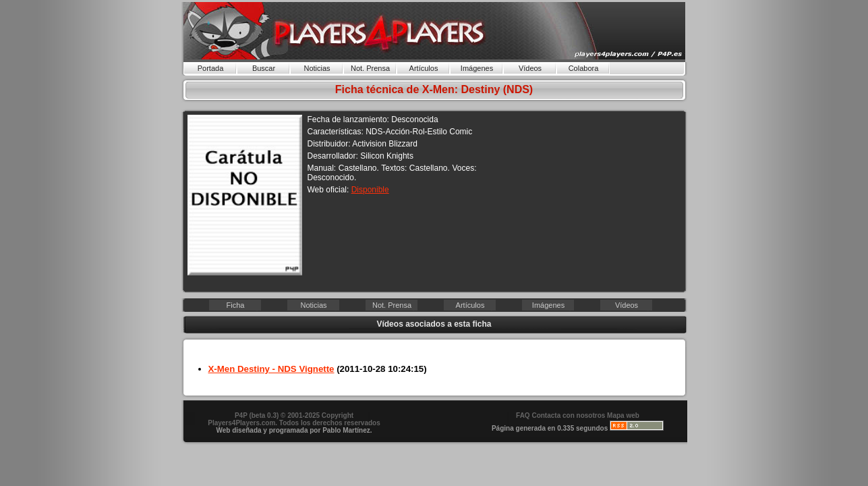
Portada (211, 68)
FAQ (523, 415)
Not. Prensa (370, 68)
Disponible (370, 190)
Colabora (584, 68)
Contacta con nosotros (568, 415)
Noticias (317, 68)
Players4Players (434, 31)
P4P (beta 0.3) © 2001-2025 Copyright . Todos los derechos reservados (294, 419)
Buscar (264, 68)
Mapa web (623, 415)
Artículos (424, 68)
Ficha (236, 305)
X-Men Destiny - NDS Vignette (271, 369)
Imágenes (477, 68)
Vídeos (530, 68)
